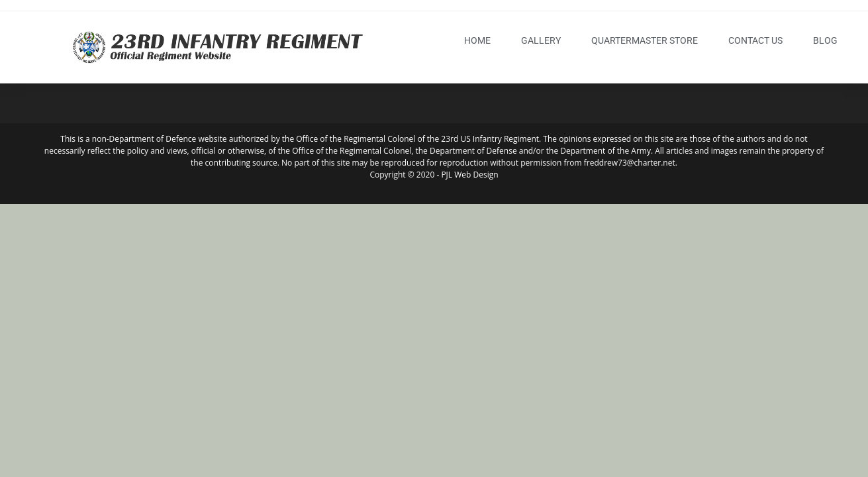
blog (825, 40)
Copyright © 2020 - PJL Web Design (434, 175)
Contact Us (755, 40)
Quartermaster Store (645, 40)
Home (477, 40)
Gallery (541, 40)
